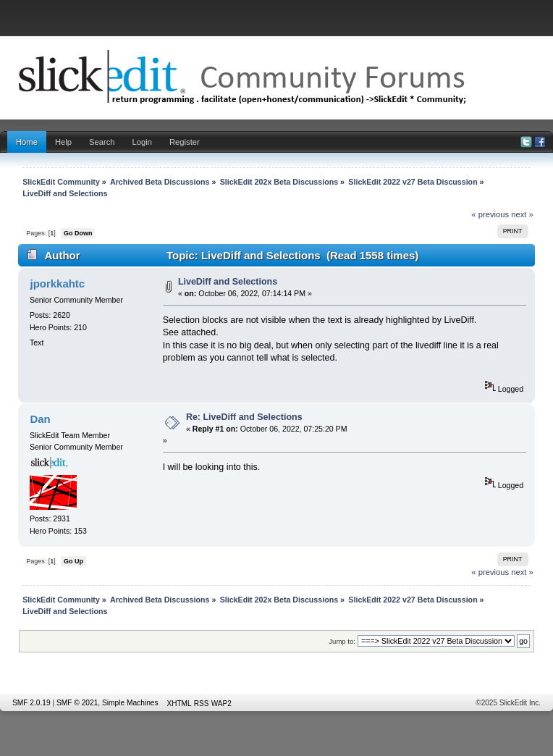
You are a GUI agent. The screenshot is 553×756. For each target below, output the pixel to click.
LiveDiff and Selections (228, 282)
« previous (490, 214)
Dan (40, 419)
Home (27, 142)
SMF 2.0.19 (31, 703)
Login (142, 142)
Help (63, 142)
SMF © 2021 (77, 703)
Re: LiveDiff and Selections (244, 417)
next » (522, 214)
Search (102, 142)
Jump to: (342, 641)
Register (185, 142)
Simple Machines (130, 703)
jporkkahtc (57, 283)
